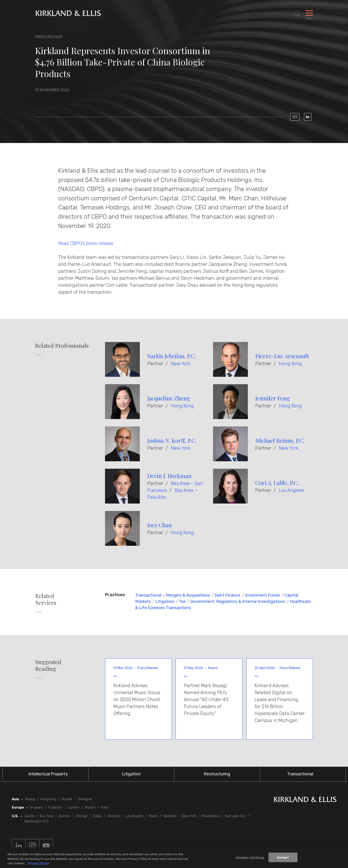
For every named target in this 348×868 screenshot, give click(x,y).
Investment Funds (262, 595)
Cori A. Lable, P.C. (277, 483)
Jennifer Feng (273, 398)
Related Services (46, 599)
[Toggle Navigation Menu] (309, 14)
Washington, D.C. (37, 821)
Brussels (36, 808)
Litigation (165, 601)
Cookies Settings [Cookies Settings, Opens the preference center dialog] (250, 857)
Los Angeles (291, 490)
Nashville (170, 816)
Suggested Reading (48, 665)
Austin (29, 816)
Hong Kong (290, 364)
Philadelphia (210, 816)
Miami (153, 816)
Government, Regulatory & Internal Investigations (238, 601)
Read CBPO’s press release (86, 243)
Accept (283, 857)
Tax (182, 601)
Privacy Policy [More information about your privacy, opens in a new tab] (38, 863)
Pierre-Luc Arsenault (282, 356)
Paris (105, 808)
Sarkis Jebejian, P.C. (172, 356)
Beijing (30, 799)
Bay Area (47, 816)
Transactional (148, 595)
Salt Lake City (235, 816)
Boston (64, 816)
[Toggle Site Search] (297, 14)
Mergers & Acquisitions (188, 595)
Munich (90, 808)
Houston (114, 816)
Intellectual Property (48, 774)
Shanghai (85, 799)
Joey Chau (160, 525)
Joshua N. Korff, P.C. (172, 440)
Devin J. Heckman (169, 476)
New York (181, 364)
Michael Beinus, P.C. (280, 440)
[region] (174, 858)
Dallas (98, 816)
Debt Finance (227, 595)
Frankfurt (56, 808)
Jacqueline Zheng (169, 398)
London (74, 808)
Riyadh (67, 799)
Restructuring (217, 774)
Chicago (82, 816)
